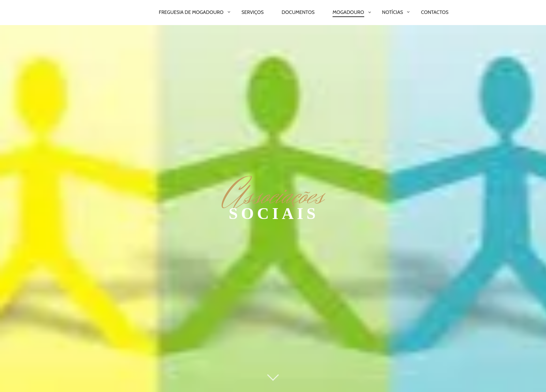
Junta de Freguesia (201, 369)
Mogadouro (348, 12)
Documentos (298, 12)
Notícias (392, 12)
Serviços (252, 12)
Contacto (356, 369)
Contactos (435, 12)
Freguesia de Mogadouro (191, 12)
